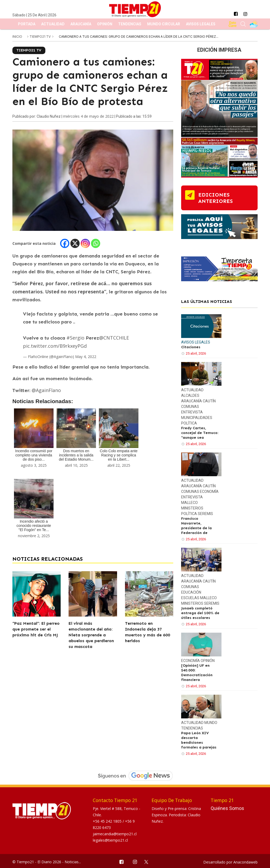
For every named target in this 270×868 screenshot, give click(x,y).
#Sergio (75, 338)
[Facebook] (65, 243)
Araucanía (81, 24)
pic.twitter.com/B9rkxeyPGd (55, 346)
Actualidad (53, 24)
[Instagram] (85, 243)
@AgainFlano (46, 390)
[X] (75, 243)
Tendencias (130, 24)
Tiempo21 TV (40, 37)
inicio (17, 37)
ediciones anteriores (216, 198)
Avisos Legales (201, 24)
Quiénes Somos (227, 808)
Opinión (105, 24)
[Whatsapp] (96, 243)
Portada (27, 24)
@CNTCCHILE (114, 338)
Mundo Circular (164, 24)
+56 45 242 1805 (108, 821)
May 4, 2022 (86, 357)
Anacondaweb (245, 862)
